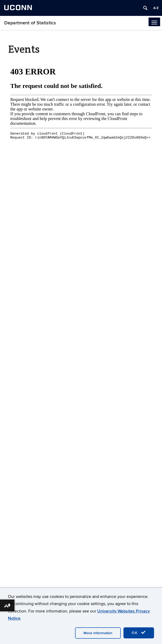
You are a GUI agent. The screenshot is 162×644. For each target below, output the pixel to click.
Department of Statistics (30, 23)
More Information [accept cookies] (98, 633)
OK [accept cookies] (139, 633)
